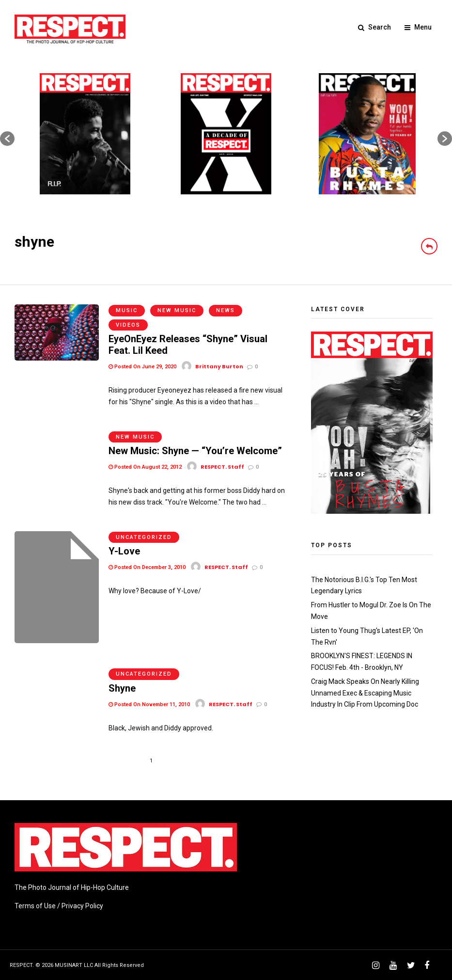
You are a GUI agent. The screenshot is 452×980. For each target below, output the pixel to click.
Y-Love (124, 551)
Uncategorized (144, 537)
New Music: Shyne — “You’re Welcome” (195, 451)
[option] (85, 134)
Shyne (122, 688)
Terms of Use (35, 905)
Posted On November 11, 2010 (149, 704)
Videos (128, 325)
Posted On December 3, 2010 (147, 567)
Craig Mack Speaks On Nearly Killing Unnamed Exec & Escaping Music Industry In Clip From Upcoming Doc (365, 693)
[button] (7, 139)
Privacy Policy (82, 905)
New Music (177, 310)
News (226, 310)
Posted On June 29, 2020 (142, 367)
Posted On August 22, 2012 (145, 467)
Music (127, 310)
